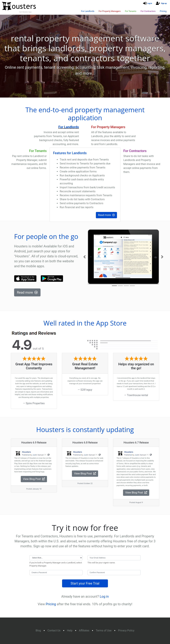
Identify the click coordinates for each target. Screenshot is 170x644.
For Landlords (88, 11)
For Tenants (130, 11)
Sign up (164, 3)
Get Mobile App (25, 12)
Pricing (163, 11)
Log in (150, 3)
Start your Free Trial (85, 583)
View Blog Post (34, 479)
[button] (85, 257)
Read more (106, 215)
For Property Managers (110, 11)
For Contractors (148, 11)
